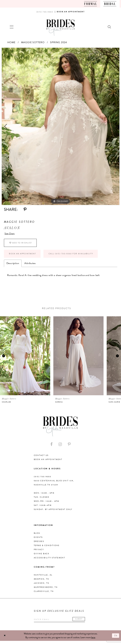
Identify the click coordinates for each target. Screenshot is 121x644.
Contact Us (41, 458)
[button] (12, 27)
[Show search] (110, 27)
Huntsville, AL (43, 578)
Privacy (39, 552)
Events (38, 540)
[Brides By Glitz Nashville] (61, 28)
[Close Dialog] (5, 639)
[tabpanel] (61, 126)
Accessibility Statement (49, 560)
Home (11, 42)
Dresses (39, 544)
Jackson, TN (42, 586)
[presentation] (25, 358)
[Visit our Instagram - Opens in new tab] (60, 447)
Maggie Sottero (33, 42)
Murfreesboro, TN (46, 590)
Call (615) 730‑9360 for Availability (79, 256)
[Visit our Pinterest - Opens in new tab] (69, 447)
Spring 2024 (58, 42)
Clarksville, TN (44, 594)
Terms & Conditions (47, 548)
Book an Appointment (25, 256)
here (93, 641)
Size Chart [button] (10, 234)
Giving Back (42, 556)
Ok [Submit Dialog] (115, 639)
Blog (37, 536)
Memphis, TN (42, 582)
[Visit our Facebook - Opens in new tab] (51, 447)
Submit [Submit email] (84, 622)
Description (13, 266)
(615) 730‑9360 (43, 479)
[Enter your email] (62, 622)
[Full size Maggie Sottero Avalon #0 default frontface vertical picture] (61, 126)
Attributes (30, 266)
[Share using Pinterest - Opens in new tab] (25, 209)
